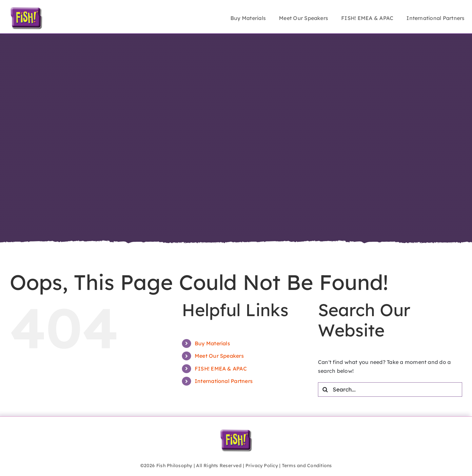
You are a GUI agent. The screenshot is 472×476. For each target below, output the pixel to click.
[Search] (325, 390)
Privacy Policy (262, 466)
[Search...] (390, 390)
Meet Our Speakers (219, 356)
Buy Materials (212, 343)
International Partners (224, 381)
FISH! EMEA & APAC (221, 369)
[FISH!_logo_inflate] (26, 9)
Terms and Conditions (307, 466)
